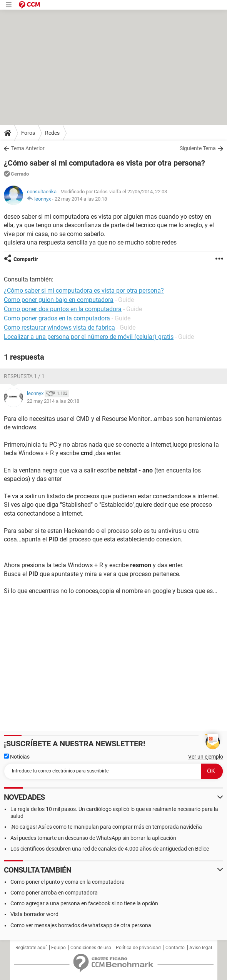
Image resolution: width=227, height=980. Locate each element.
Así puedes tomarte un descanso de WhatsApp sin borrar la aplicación (93, 838)
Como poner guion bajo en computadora (59, 300)
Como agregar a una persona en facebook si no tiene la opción (84, 903)
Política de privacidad (138, 948)
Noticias (17, 757)
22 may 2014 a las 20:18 (81, 199)
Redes (52, 133)
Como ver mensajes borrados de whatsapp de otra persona (81, 925)
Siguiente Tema (198, 148)
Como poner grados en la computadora (57, 318)
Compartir (26, 259)
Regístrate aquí (31, 948)
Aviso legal (201, 948)
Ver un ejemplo (206, 757)
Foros (28, 133)
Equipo (58, 948)
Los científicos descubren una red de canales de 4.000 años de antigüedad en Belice (110, 849)
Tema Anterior (28, 148)
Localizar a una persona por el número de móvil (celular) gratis (89, 337)
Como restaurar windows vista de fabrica (59, 328)
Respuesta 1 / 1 (24, 376)
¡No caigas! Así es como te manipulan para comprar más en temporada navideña (106, 827)
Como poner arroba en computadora (54, 893)
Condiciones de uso (91, 948)
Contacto (175, 948)
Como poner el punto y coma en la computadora (68, 882)
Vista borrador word (34, 914)
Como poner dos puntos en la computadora (63, 309)
